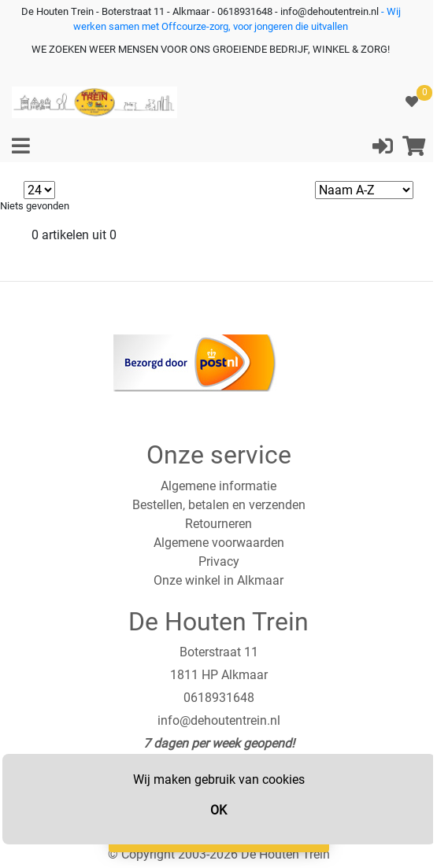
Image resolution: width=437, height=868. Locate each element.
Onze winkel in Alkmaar (218, 580)
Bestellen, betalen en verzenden (219, 505)
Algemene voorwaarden (219, 543)
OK (218, 810)
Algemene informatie (218, 486)
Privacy (219, 561)
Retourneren (218, 524)
